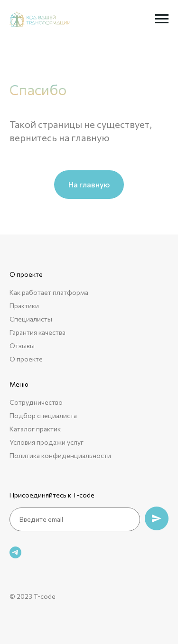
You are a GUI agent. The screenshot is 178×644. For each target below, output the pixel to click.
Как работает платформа (49, 292)
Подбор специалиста (43, 415)
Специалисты (31, 319)
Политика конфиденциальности (60, 455)
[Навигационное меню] (162, 19)
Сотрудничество (36, 402)
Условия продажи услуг (47, 442)
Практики (24, 306)
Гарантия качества (37, 332)
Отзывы (22, 346)
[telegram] (15, 552)
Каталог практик (35, 429)
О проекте (26, 359)
